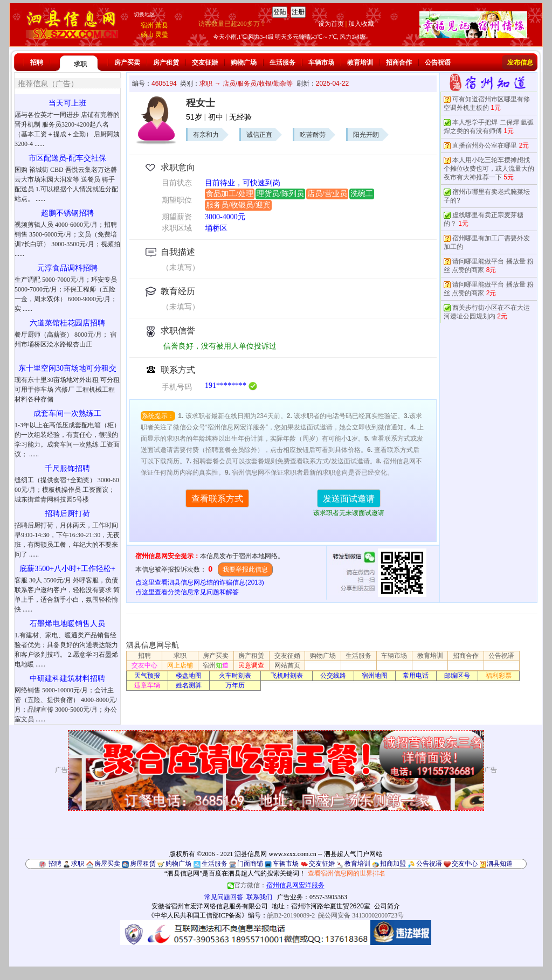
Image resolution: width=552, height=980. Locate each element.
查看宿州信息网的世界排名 (347, 873)
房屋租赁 (143, 864)
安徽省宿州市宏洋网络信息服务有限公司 (210, 906)
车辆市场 (321, 62)
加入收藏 (361, 24)
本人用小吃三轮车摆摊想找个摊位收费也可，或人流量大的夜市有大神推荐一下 (489, 169)
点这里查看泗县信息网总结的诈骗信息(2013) (200, 582)
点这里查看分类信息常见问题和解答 (187, 592)
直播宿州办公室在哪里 (485, 145)
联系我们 (259, 897)
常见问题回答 (224, 897)
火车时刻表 (235, 676)
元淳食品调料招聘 (67, 268)
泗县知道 (500, 864)
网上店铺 (180, 665)
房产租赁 (166, 62)
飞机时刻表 (287, 676)
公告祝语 (438, 62)
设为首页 (331, 24)
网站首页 (287, 665)
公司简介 (387, 906)
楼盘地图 (189, 676)
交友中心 (144, 665)
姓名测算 (189, 685)
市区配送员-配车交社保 (68, 158)
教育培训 (360, 62)
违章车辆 (147, 685)
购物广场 (244, 62)
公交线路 (333, 676)
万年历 (235, 685)
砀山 (147, 34)
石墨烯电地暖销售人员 (67, 624)
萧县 (162, 25)
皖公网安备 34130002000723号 (361, 915)
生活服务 (282, 62)
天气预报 (147, 676)
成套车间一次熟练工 (67, 413)
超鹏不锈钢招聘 (67, 213)
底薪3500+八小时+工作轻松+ (67, 569)
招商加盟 (393, 864)
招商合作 (399, 62)
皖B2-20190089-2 (291, 915)
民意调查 (251, 665)
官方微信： (276, 885)
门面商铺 (250, 864)
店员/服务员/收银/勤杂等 (258, 84)
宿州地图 (375, 676)
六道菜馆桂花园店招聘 (67, 323)
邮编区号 (457, 676)
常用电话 (416, 676)
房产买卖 (127, 62)
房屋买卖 (107, 864)
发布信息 (520, 62)
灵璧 (162, 34)
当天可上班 (67, 103)
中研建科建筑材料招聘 (67, 679)
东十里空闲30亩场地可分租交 (67, 368)
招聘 (37, 62)
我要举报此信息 (245, 569)
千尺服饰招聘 (67, 468)
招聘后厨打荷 (67, 514)
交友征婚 (205, 62)
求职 (80, 64)
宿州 (147, 25)
